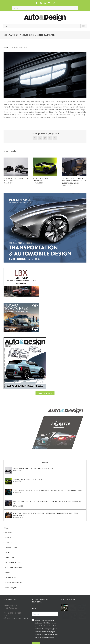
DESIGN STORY (11, 547)
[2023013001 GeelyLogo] (45, 75)
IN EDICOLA (10, 557)
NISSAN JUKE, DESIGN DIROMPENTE (27, 479)
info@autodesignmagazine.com (16, 618)
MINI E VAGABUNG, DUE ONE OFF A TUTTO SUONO (34, 468)
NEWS (26, 48)
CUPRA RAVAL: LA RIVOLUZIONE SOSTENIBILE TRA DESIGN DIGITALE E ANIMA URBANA (48, 490)
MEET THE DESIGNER (13, 567)
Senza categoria (11, 588)
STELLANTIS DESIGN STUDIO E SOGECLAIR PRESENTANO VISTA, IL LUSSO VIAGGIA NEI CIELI (74, 181)
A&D (7, 48)
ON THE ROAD (11, 578)
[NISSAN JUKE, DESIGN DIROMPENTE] (8, 480)
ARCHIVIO (9, 532)
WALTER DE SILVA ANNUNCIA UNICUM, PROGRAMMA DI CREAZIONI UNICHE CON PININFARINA (45, 514)
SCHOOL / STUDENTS (13, 583)
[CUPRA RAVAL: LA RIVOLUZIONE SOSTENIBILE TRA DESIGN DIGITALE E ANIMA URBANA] (8, 491)
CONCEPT (9, 542)
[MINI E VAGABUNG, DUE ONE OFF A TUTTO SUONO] (8, 469)
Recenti (45, 463)
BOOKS (8, 537)
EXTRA (7, 552)
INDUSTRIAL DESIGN (13, 562)
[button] (5, 172)
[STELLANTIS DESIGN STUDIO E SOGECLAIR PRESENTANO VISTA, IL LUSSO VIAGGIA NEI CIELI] (8, 502)
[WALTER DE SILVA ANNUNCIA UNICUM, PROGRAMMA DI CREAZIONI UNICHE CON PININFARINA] (8, 513)
